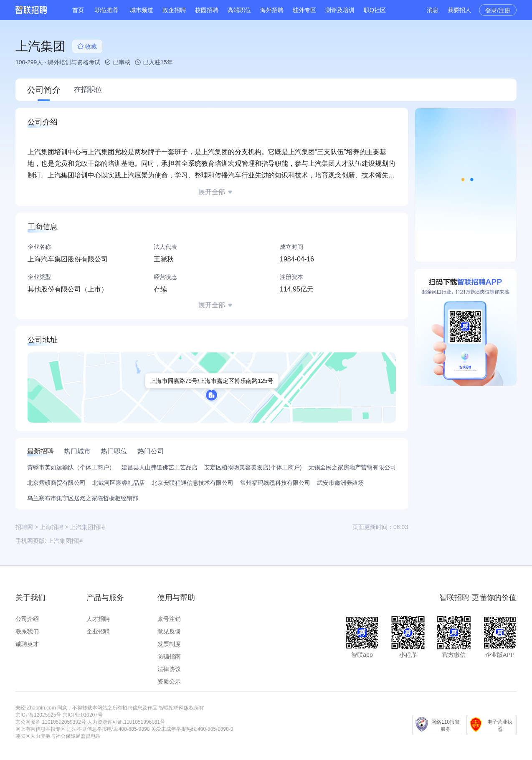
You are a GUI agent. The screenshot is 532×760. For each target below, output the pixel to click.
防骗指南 (169, 656)
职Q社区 (375, 10)
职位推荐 (107, 10)
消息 (433, 10)
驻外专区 (304, 10)
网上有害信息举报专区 (41, 729)
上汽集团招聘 (66, 541)
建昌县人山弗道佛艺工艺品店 (160, 467)
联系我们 (27, 631)
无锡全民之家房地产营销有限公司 (352, 467)
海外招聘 (272, 10)
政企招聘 (174, 10)
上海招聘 (51, 527)
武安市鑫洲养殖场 (340, 483)
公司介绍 (27, 619)
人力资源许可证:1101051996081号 (126, 722)
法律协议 (169, 669)
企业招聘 (98, 631)
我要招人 (459, 10)
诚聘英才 (27, 644)
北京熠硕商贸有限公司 (56, 483)
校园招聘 (207, 10)
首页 (78, 10)
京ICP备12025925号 (38, 715)
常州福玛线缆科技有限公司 (275, 483)
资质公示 (169, 681)
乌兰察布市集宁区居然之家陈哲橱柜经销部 (83, 498)
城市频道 (142, 10)
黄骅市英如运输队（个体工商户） (71, 467)
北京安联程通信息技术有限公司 (193, 483)
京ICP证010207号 (83, 715)
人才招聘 (98, 619)
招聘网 (24, 527)
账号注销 (169, 619)
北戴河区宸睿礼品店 (119, 483)
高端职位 (239, 10)
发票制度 (169, 644)
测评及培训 (340, 10)
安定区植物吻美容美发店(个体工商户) (253, 467)
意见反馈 (169, 631)
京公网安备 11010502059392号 (51, 722)
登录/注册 (498, 10)
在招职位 (88, 90)
